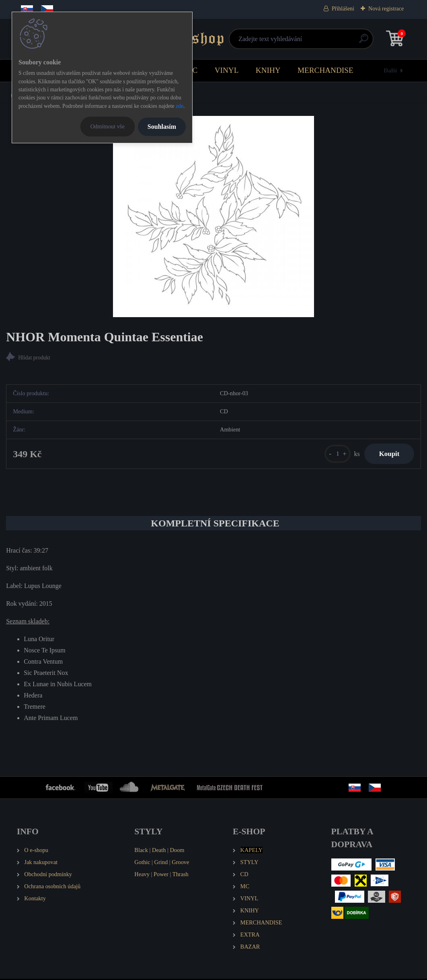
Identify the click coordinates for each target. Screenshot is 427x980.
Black (141, 852)
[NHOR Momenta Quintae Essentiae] (213, 217)
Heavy (142, 876)
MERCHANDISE (325, 70)
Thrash (181, 876)
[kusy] (334, 455)
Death (159, 852)
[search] (310, 42)
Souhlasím (162, 127)
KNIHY (268, 70)
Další (390, 70)
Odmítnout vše (108, 126)
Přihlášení (343, 9)
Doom (177, 852)
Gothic (142, 864)
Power (161, 876)
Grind (161, 864)
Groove (180, 864)
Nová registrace (386, 9)
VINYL (227, 70)
